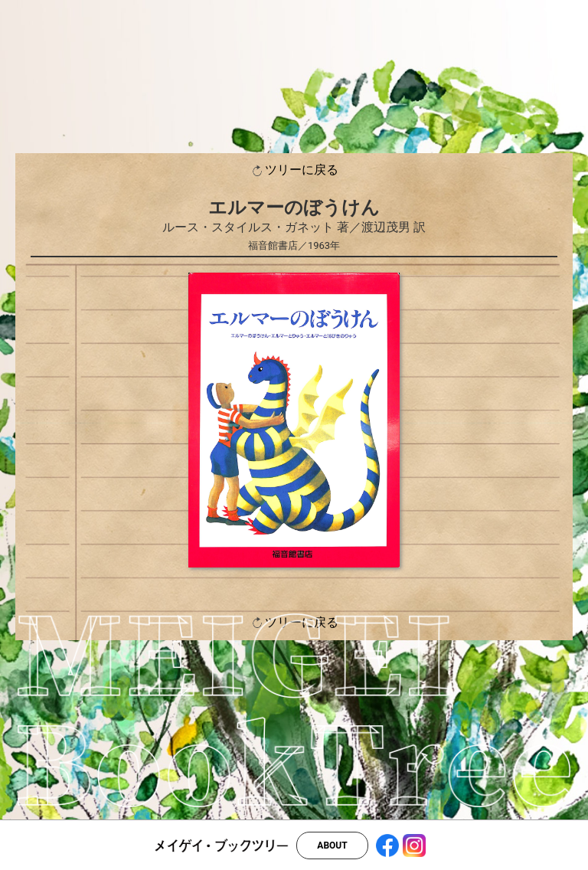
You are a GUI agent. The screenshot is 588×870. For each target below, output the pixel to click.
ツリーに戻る (294, 170)
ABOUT (332, 845)
